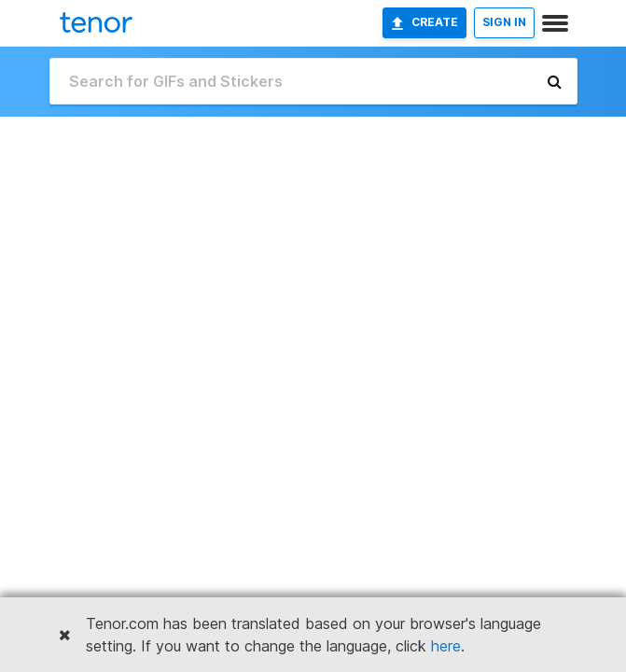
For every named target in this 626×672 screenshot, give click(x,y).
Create (424, 22)
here (446, 646)
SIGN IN (504, 22)
